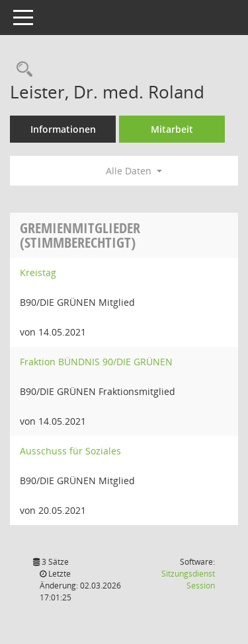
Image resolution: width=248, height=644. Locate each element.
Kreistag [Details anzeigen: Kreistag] (38, 272)
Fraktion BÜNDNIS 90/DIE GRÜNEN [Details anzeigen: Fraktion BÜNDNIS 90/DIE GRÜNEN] (96, 362)
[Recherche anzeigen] (21, 70)
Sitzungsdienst (188, 580)
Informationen (63, 129)
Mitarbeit (172, 129)
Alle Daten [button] (134, 171)
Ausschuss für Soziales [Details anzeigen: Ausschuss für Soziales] (70, 451)
